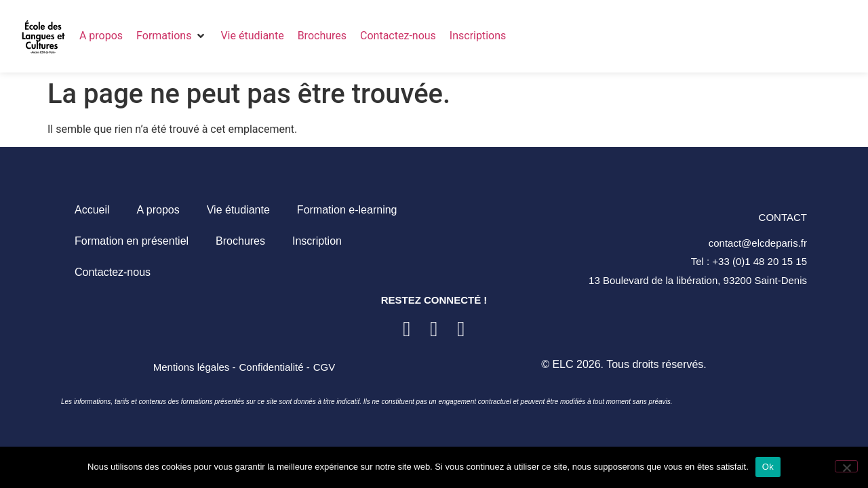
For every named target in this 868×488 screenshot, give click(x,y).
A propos (158, 210)
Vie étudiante (238, 210)
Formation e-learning (347, 210)
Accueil (92, 210)
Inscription (317, 241)
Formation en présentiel (132, 241)
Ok (768, 467)
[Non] (846, 466)
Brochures (240, 241)
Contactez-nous (113, 272)
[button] (172, 36)
